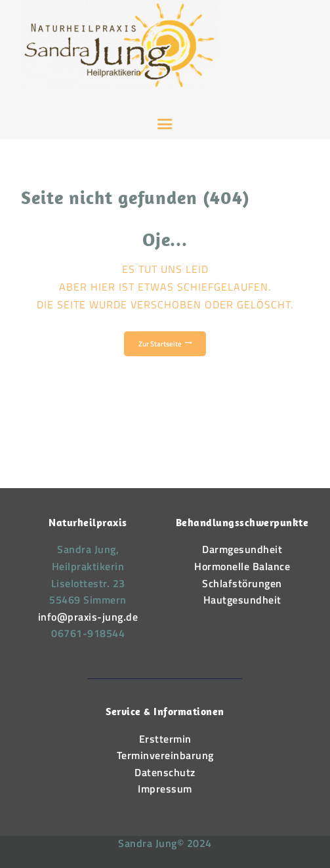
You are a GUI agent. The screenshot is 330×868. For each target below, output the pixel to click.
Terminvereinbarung (165, 755)
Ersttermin (165, 739)
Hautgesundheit (242, 600)
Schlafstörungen (242, 583)
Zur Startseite (160, 344)
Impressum (165, 789)
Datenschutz (165, 772)
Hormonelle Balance (242, 566)
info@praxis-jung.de (88, 617)
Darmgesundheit (242, 549)
